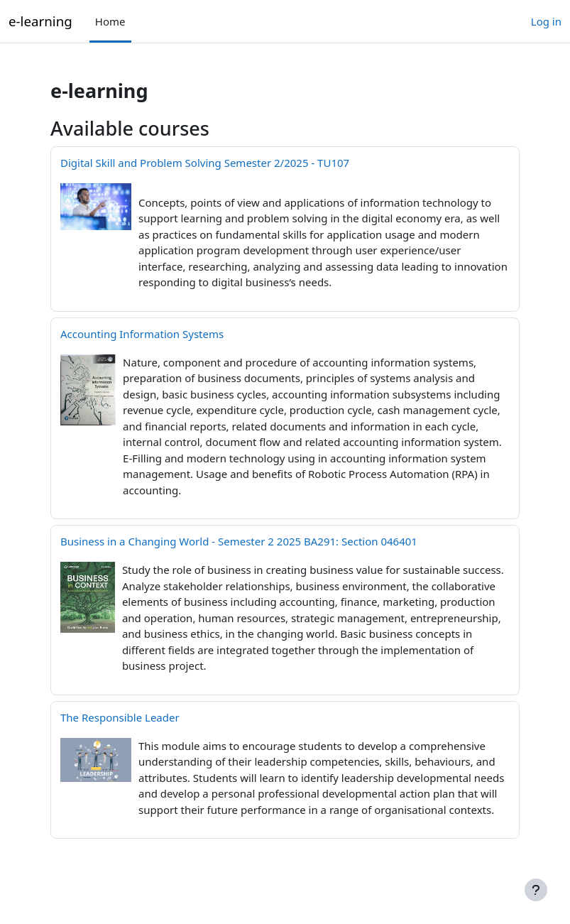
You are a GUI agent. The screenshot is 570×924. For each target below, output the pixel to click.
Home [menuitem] (110, 21)
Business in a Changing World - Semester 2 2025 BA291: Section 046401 (239, 541)
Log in (546, 21)
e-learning (40, 21)
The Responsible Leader (120, 717)
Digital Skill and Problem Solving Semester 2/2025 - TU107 (205, 163)
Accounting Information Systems (142, 334)
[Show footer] (536, 890)
